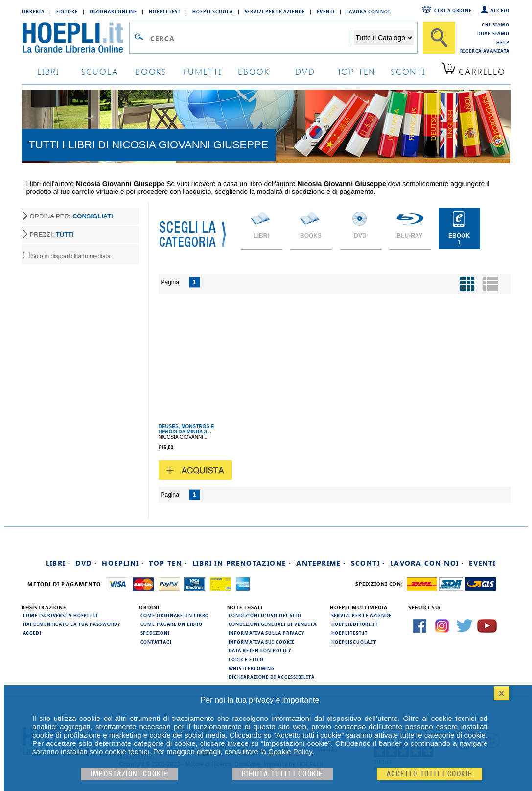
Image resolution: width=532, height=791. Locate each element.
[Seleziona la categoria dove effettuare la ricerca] (384, 38)
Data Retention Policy (260, 650)
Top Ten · (168, 563)
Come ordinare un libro (175, 615)
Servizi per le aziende (275, 11)
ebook (254, 71)
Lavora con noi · (427, 563)
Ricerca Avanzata (485, 51)
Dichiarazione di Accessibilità (272, 677)
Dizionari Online (113, 11)
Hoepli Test (165, 11)
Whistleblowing (252, 668)
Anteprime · (321, 563)
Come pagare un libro (172, 624)
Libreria (33, 11)
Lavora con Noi (369, 11)
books (151, 71)
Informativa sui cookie (262, 642)
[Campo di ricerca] (251, 38)
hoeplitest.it (350, 633)
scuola (100, 71)
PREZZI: (52, 234)
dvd (305, 71)
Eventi (325, 11)
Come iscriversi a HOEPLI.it (61, 615)
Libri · (58, 563)
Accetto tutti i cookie (429, 774)
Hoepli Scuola (213, 11)
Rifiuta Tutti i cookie (282, 774)
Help (503, 42)
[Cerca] (439, 38)
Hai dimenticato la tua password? (72, 624)
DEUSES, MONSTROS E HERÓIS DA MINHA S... (186, 429)
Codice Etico (246, 659)
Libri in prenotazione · (242, 563)
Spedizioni (155, 633)
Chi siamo (495, 24)
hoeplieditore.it (355, 624)
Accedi (500, 10)
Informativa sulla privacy (267, 633)
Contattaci (156, 642)
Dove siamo (493, 33)
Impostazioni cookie (129, 774)
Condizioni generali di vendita (273, 624)
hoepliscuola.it (354, 642)
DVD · (86, 563)
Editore (67, 11)
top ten (357, 71)
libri (48, 71)
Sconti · (368, 563)
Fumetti (202, 71)
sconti (408, 71)
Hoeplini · (123, 563)
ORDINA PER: (71, 216)
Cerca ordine (453, 10)
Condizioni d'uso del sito (265, 615)
